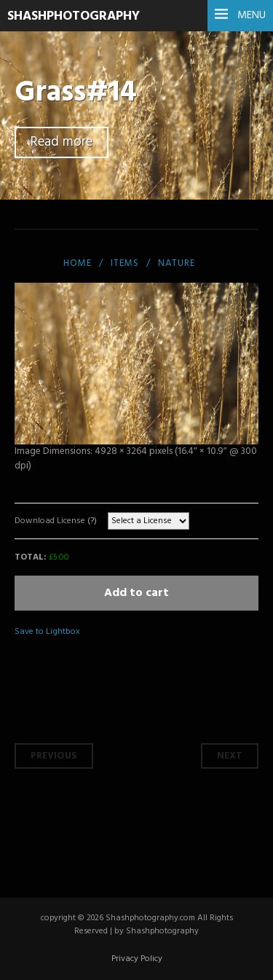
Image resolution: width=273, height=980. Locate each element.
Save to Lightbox (47, 632)
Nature (177, 263)
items (125, 263)
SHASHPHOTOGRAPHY (74, 16)
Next (230, 756)
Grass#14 (76, 93)
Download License (56, 521)
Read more (62, 142)
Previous (54, 756)
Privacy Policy (137, 959)
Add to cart (136, 593)
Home (78, 263)
